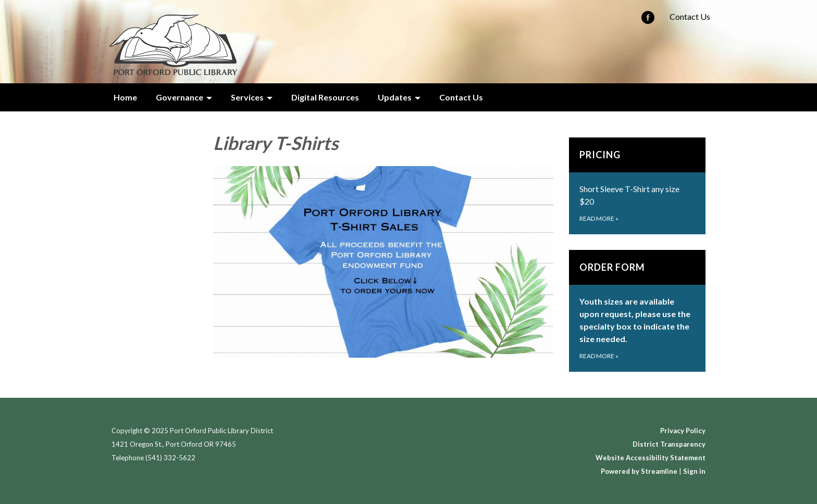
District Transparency (669, 444)
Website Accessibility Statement (651, 458)
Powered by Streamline (639, 471)
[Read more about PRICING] (637, 186)
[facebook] (648, 21)
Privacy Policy (683, 431)
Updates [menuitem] (395, 97)
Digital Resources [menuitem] (325, 97)
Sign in (694, 471)
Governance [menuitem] (180, 97)
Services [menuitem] (247, 97)
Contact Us (690, 16)
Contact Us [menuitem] (461, 97)
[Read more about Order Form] (637, 311)
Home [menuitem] (125, 97)
